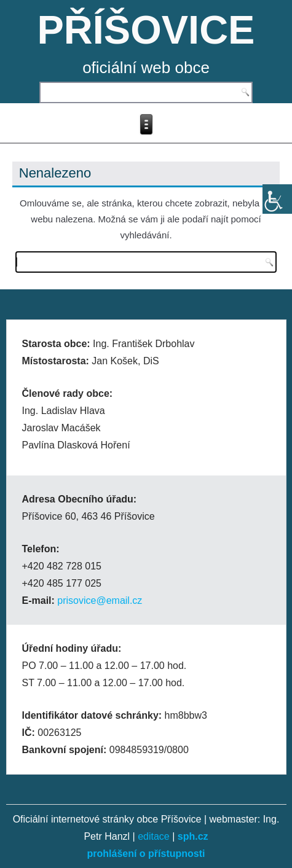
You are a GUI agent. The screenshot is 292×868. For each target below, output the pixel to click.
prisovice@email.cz (100, 600)
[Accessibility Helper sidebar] (277, 199)
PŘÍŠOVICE (146, 30)
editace (154, 836)
